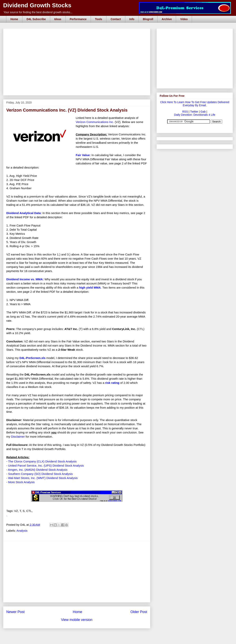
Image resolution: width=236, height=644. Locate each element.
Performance (78, 19)
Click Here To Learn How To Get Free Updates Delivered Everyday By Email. (195, 104)
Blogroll (148, 19)
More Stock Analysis (21, 482)
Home (14, 19)
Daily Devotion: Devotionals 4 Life (195, 115)
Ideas (58, 19)
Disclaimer (18, 437)
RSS (185, 112)
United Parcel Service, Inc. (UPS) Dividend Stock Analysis (46, 466)
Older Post (139, 612)
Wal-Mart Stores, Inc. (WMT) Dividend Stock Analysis (43, 478)
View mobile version (77, 620)
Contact (116, 19)
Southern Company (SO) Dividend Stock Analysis (40, 474)
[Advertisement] (78, 33)
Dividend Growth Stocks (37, 5)
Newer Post (15, 612)
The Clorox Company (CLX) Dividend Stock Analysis (42, 461)
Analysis (22, 531)
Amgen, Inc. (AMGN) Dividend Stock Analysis (38, 470)
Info (132, 19)
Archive (167, 19)
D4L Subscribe (36, 19)
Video (184, 19)
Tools (99, 19)
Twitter (194, 112)
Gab (203, 112)
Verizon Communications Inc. (95, 122)
